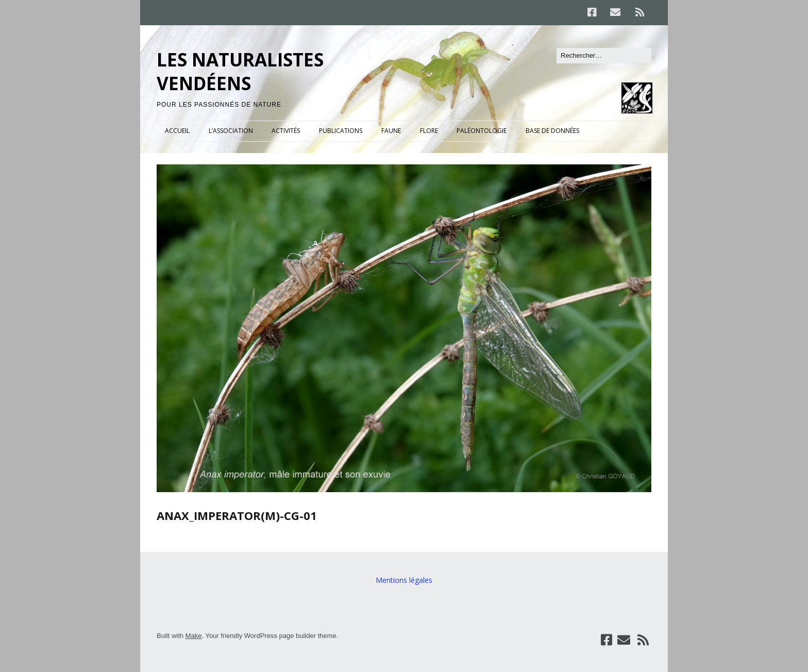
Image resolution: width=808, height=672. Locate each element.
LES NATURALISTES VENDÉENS (240, 71)
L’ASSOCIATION (231, 131)
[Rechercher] (604, 56)
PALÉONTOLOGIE (482, 131)
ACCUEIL (177, 131)
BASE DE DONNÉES (552, 131)
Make (194, 636)
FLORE (429, 131)
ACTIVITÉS (286, 131)
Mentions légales (404, 580)
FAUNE (391, 131)
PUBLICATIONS (341, 131)
